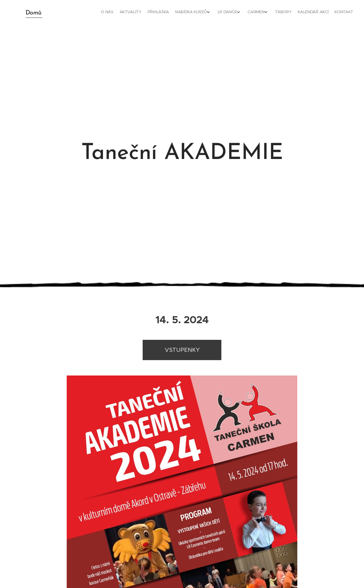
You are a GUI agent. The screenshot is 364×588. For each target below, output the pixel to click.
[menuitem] (291, 13)
